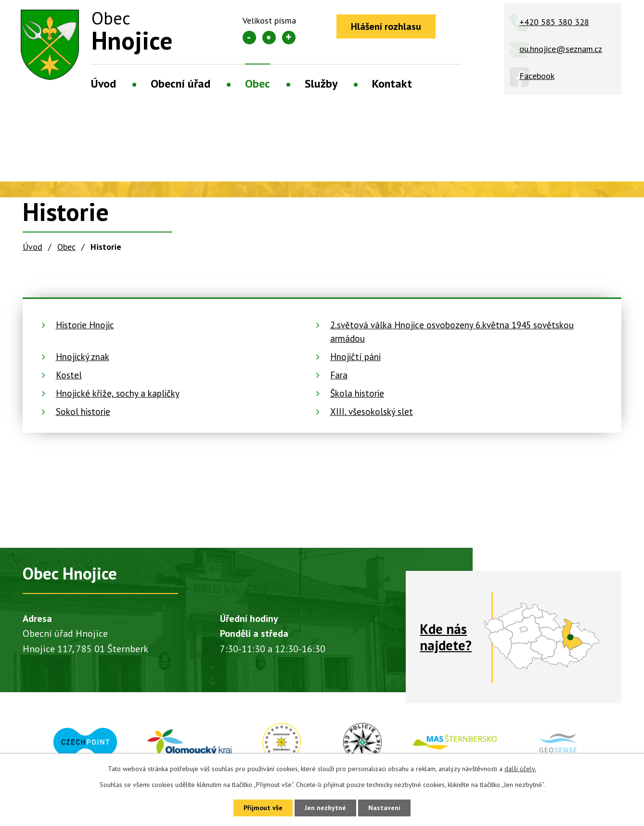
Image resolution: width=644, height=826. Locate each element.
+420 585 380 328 (554, 22)
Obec (258, 84)
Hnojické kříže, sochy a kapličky (118, 393)
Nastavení (384, 808)
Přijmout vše (263, 808)
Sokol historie (83, 412)
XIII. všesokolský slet (372, 412)
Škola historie (357, 393)
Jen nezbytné (325, 808)
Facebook (537, 76)
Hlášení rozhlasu (386, 26)
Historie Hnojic (85, 325)
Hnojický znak (83, 357)
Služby (321, 84)
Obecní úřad (180, 84)
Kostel (69, 375)
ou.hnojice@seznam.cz (561, 49)
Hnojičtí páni (355, 357)
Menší (249, 38)
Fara (339, 375)
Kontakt (392, 84)
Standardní (269, 38)
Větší (289, 38)
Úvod (103, 84)
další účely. (520, 769)
